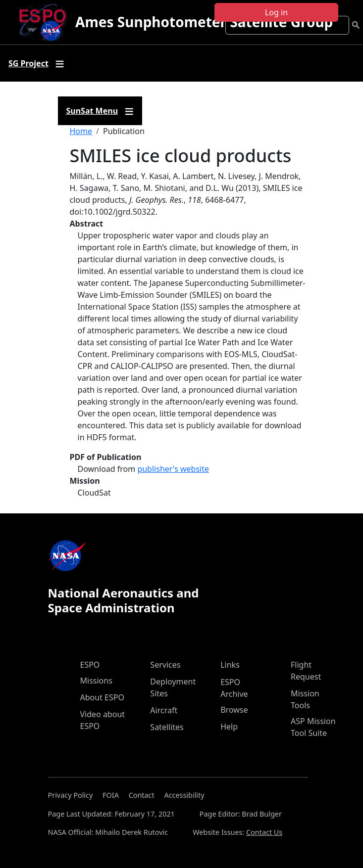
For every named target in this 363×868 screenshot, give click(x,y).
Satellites (167, 727)
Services (165, 665)
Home (81, 131)
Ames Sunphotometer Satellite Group (204, 22)
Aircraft (164, 710)
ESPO (90, 665)
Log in (276, 12)
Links (230, 665)
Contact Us (264, 832)
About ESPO (102, 697)
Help (229, 727)
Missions (96, 681)
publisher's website (173, 469)
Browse (234, 710)
